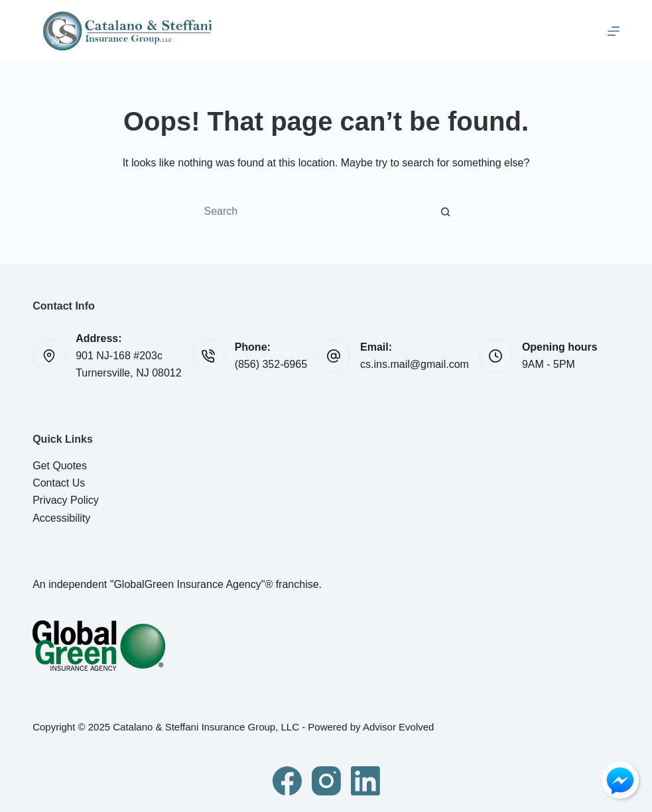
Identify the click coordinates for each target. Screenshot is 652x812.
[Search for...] (313, 211)
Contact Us (59, 483)
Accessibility (61, 518)
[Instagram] (326, 781)
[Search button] (446, 211)
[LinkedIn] (365, 781)
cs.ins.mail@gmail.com (415, 364)
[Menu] (614, 31)
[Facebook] (287, 781)
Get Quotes (60, 466)
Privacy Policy (66, 500)
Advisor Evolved (399, 727)
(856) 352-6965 (271, 364)
